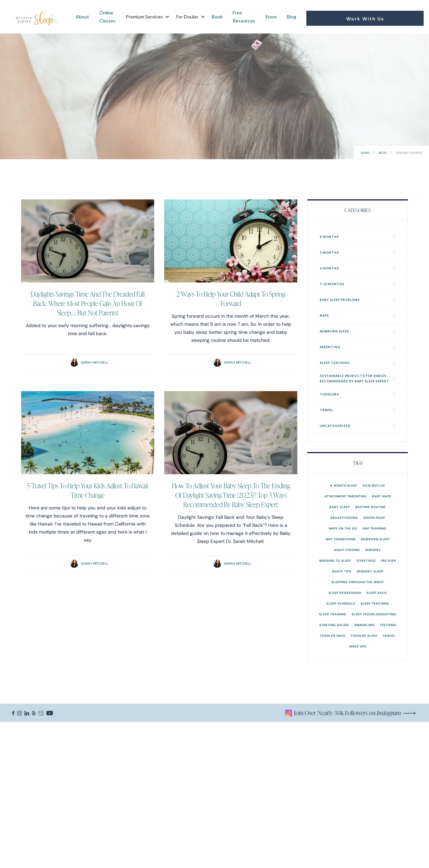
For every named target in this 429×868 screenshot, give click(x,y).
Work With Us (365, 19)
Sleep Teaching (375, 603)
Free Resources (244, 17)
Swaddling (364, 625)
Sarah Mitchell (95, 362)
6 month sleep (344, 485)
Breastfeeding (344, 518)
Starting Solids (334, 625)
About (82, 17)
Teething (388, 625)
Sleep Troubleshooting (374, 614)
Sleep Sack (377, 593)
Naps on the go (343, 528)
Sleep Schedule (341, 603)
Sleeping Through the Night (358, 582)
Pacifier (389, 561)
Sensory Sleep (370, 571)
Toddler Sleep (364, 636)
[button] (146, 17)
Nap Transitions (341, 539)
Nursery (373, 550)
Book (217, 17)
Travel (389, 636)
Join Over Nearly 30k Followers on (347, 713)
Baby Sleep (340, 507)
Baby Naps (382, 496)
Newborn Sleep (375, 539)
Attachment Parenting (346, 496)
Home (365, 153)
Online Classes (107, 17)
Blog (292, 17)
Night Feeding (347, 550)
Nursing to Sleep (335, 561)
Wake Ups (358, 646)
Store (271, 17)
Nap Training (375, 528)
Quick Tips (342, 571)
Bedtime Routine (371, 507)
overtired (366, 561)
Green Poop (374, 518)
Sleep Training (333, 614)
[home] (38, 17)
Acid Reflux (374, 485)
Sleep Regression (345, 593)
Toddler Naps (332, 636)
